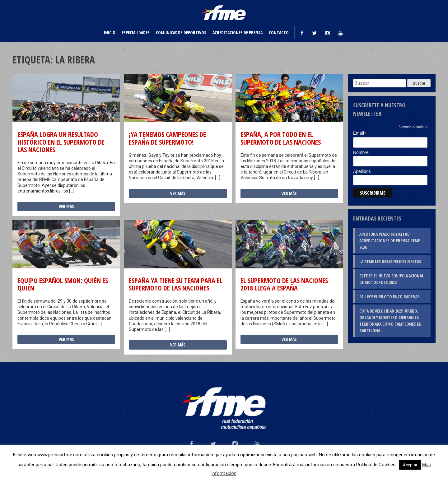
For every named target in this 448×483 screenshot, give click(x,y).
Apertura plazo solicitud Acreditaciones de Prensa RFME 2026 (390, 241)
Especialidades (136, 33)
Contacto (279, 33)
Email (360, 133)
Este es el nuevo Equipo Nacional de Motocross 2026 (392, 279)
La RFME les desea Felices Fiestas (390, 261)
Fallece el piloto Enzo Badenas (390, 297)
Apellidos (362, 171)
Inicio (110, 33)
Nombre (361, 152)
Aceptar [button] (410, 465)
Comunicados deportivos (181, 33)
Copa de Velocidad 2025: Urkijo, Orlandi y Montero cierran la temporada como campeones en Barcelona (390, 321)
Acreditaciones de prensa (238, 33)
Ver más (66, 206)
